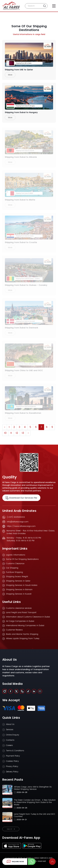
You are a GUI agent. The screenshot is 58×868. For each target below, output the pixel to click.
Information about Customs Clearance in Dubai (28, 617)
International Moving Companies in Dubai (25, 625)
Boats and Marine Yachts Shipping (22, 634)
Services (10, 729)
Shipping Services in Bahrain (19, 589)
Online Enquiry (13, 735)
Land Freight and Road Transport (21, 612)
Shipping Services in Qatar (18, 581)
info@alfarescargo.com (18, 522)
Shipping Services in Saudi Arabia (22, 585)
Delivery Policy (12, 772)
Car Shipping (12, 568)
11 (11, 433)
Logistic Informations (16, 555)
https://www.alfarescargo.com (21, 526)
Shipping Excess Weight (17, 576)
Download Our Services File (21, 498)
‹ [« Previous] (5, 427)
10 (5, 433)
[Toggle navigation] (54, 6)
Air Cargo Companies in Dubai (20, 621)
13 (23, 433)
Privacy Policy (12, 766)
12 (17, 433)
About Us (10, 724)
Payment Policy (13, 756)
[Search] (34, 6)
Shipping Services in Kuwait (19, 594)
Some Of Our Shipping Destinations (22, 559)
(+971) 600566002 (16, 517)
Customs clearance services (19, 608)
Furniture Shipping (14, 572)
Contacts (10, 740)
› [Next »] (28, 433)
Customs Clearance (15, 563)
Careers (9, 745)
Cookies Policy (12, 761)
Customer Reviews (14, 630)
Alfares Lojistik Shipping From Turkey (23, 638)
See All (11, 829)
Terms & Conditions (15, 751)
